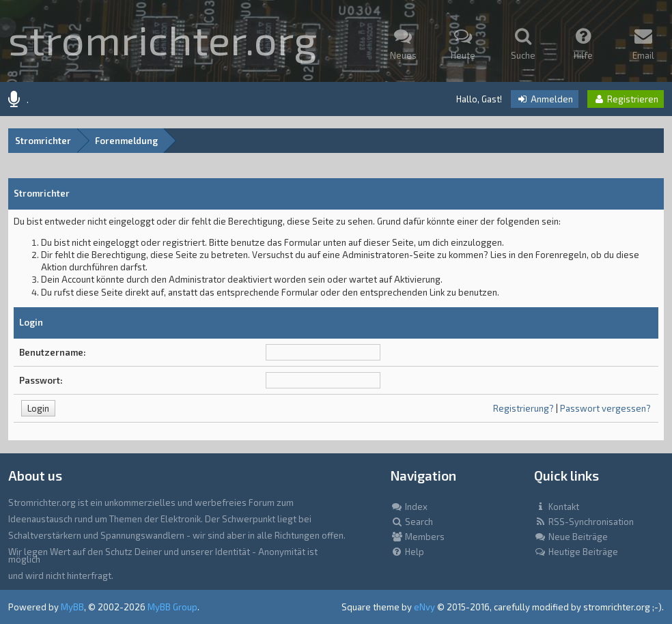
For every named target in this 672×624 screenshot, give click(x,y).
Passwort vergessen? (605, 408)
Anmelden (545, 99)
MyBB (72, 607)
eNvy (424, 607)
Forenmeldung (126, 141)
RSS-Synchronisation (584, 522)
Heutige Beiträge (576, 552)
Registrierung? (523, 408)
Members (418, 537)
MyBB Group (172, 607)
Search (412, 522)
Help (407, 552)
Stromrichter (43, 141)
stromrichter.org (163, 39)
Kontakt (557, 507)
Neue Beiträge (571, 537)
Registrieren (626, 99)
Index (409, 507)
